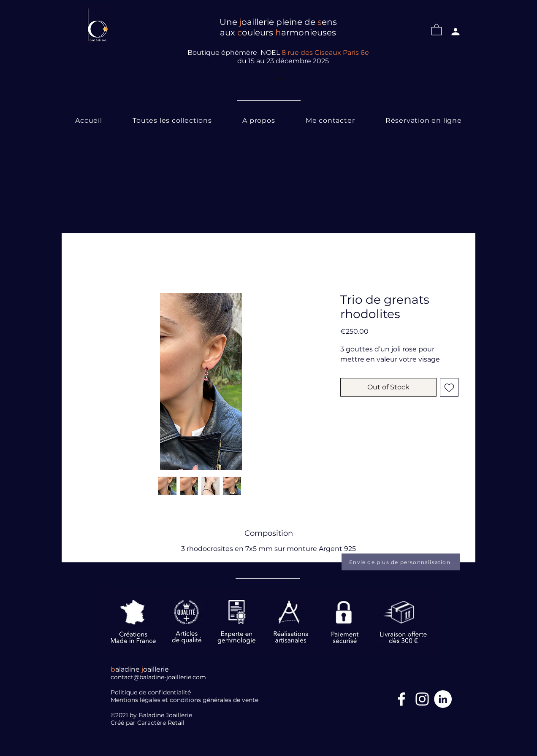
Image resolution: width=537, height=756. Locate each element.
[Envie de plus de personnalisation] (401, 562)
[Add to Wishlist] (449, 387)
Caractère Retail (162, 723)
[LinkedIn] (443, 699)
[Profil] (456, 32)
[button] (437, 29)
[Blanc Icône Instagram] (422, 699)
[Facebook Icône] (401, 699)
